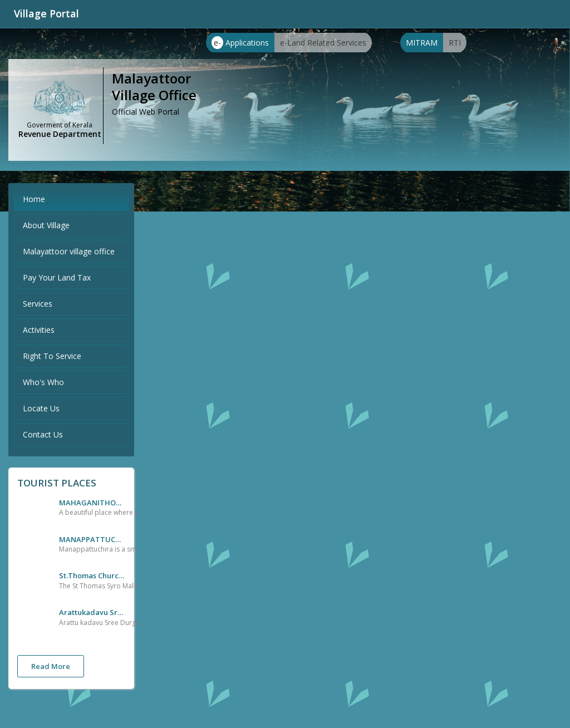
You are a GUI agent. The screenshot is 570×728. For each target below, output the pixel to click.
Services (38, 304)
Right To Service (52, 356)
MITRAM (422, 43)
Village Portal (46, 13)
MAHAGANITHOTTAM (92, 503)
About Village (46, 225)
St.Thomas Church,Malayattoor (92, 575)
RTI (455, 43)
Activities (39, 330)
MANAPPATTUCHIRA (92, 539)
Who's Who (43, 382)
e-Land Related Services (323, 43)
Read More (51, 666)
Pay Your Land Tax (57, 277)
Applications (240, 43)
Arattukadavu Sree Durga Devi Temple (92, 612)
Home (34, 199)
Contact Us (43, 434)
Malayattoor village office (69, 251)
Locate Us (41, 408)
